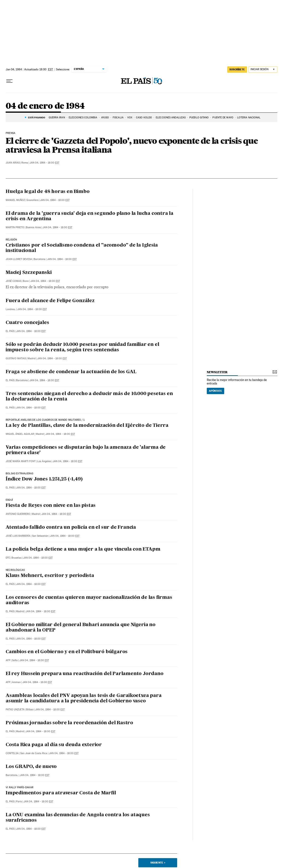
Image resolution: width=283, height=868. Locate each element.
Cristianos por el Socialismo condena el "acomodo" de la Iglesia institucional (82, 248)
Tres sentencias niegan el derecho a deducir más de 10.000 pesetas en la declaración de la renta (89, 397)
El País (10, 331)
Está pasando (37, 117)
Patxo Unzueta (15, 710)
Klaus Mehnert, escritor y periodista (50, 576)
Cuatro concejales (27, 323)
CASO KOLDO (144, 118)
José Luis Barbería (18, 536)
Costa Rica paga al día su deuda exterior (54, 745)
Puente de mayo (223, 118)
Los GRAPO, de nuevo (31, 767)
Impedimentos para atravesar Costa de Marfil (61, 793)
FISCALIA (118, 118)
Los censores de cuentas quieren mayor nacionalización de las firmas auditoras (89, 600)
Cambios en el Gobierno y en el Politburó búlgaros (67, 652)
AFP (8, 660)
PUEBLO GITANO (199, 118)
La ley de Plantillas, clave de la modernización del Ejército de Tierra (87, 426)
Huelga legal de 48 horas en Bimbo (48, 192)
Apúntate (215, 391)
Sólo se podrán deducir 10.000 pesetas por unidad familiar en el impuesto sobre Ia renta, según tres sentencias (82, 347)
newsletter (217, 372)
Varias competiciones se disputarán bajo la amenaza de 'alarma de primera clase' (86, 450)
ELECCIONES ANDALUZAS (171, 118)
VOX (130, 118)
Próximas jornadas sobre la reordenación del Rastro (69, 723)
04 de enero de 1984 (45, 106)
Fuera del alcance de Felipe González (50, 301)
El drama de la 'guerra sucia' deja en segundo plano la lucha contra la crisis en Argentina (90, 216)
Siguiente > (158, 863)
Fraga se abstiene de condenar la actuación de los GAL (71, 372)
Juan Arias (13, 163)
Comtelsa (12, 753)
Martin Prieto (15, 227)
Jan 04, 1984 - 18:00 (44, 163)
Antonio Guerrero (18, 514)
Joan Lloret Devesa (19, 259)
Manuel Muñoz (15, 200)
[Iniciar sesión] (263, 70)
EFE (8, 558)
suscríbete (237, 69)
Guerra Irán (57, 118)
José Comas (13, 281)
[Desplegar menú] (9, 81)
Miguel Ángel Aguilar (20, 434)
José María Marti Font (21, 461)
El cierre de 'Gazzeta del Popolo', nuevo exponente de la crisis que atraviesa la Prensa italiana (132, 145)
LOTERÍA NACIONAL (249, 118)
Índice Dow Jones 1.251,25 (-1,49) (44, 479)
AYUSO (105, 118)
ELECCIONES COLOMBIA (83, 118)
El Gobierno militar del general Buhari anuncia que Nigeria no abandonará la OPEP (81, 628)
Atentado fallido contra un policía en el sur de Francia (71, 528)
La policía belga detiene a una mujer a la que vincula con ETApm (83, 549)
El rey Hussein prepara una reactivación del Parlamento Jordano (85, 674)
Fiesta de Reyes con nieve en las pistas (51, 506)
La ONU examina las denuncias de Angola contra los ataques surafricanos (78, 818)
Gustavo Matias (16, 358)
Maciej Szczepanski (29, 273)
